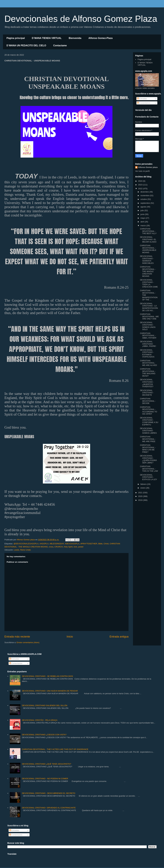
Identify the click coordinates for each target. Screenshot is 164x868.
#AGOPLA (44, 544)
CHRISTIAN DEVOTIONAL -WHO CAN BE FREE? (148, 449)
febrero (144, 484)
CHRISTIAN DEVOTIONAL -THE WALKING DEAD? (148, 372)
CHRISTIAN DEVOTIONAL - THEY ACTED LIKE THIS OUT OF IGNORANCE (55, 749)
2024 (141, 181)
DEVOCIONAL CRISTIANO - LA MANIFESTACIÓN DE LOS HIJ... (149, 307)
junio (143, 214)
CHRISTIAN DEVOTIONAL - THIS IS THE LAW (149, 469)
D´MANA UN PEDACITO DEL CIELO (26, 45)
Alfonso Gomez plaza (148, 167)
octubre (144, 199)
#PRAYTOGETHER (89, 544)
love (75, 547)
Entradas (142, 99)
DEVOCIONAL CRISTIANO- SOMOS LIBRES (148, 431)
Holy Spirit (68, 547)
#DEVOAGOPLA (72, 544)
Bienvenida (75, 38)
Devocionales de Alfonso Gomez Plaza (81, 19)
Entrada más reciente (17, 637)
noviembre (145, 196)
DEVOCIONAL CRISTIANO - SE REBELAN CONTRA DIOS (47, 676)
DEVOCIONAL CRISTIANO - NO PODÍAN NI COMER (45, 779)
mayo (143, 218)
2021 (141, 493)
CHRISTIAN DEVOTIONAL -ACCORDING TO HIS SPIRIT (148, 411)
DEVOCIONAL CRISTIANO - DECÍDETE (147, 393)
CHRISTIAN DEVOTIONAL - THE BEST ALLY (148, 231)
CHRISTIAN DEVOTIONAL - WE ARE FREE (148, 439)
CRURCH (59, 547)
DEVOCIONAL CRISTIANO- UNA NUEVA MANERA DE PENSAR (50, 691)
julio (143, 210)
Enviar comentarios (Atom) (28, 642)
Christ (106, 544)
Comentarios (144, 103)
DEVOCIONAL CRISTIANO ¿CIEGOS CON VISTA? (44, 735)
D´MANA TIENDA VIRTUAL (47, 38)
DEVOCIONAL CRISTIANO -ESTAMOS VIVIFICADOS (147, 353)
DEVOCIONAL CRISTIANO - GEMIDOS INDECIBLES (147, 260)
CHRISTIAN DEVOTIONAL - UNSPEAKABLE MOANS (148, 249)
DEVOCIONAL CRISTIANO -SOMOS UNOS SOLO (148, 326)
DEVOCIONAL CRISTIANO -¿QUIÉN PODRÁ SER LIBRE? (148, 459)
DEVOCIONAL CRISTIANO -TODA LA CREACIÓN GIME (149, 283)
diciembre (145, 192)
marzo (143, 226)
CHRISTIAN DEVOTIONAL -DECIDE (148, 401)
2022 (141, 189)
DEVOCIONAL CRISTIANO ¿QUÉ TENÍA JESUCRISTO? (46, 764)
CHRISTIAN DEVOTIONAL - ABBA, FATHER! (148, 336)
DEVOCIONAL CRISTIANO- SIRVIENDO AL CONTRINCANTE (49, 808)
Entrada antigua (119, 637)
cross (51, 547)
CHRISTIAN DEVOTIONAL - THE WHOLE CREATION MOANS (148, 271)
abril (143, 222)
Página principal (16, 38)
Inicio (70, 637)
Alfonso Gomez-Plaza (100, 38)
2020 (141, 496)
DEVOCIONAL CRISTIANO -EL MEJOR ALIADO (148, 239)
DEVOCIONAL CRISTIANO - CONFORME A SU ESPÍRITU (149, 421)
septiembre (146, 203)
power (81, 547)
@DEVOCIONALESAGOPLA (26, 544)
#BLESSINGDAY (57, 544)
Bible (100, 544)
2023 (141, 185)
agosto (144, 207)
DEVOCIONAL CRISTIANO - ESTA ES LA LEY (148, 477)
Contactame (60, 45)
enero (143, 488)
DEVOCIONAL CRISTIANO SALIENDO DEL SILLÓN (45, 705)
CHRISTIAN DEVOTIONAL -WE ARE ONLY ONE (149, 316)
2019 (141, 500)
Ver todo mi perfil (142, 171)
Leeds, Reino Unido (22, 550)
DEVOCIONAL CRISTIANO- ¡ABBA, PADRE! (148, 344)
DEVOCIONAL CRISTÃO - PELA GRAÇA (40, 720)
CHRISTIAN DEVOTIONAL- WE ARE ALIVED (148, 363)
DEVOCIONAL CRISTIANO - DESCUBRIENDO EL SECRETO (49, 793)
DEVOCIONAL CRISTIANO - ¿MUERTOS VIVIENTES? (147, 383)
